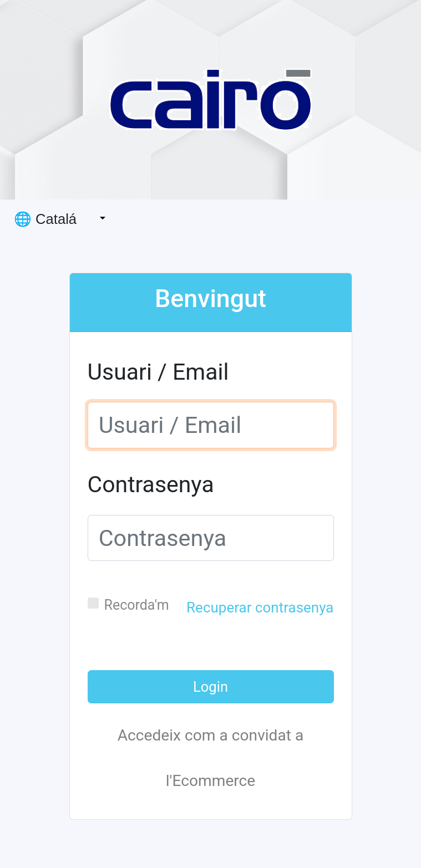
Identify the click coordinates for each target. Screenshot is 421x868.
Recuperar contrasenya (260, 607)
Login (210, 687)
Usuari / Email (158, 372)
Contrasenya (151, 484)
